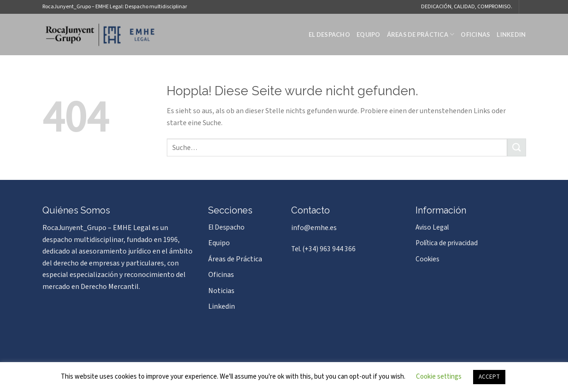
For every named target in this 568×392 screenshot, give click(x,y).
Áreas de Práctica (421, 34)
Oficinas (475, 35)
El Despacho (329, 35)
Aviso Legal (432, 227)
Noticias (221, 291)
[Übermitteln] (516, 147)
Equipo (369, 35)
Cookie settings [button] (439, 377)
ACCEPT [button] (489, 377)
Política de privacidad (447, 243)
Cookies (427, 259)
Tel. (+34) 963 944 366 (323, 249)
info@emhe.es (314, 228)
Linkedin (511, 35)
